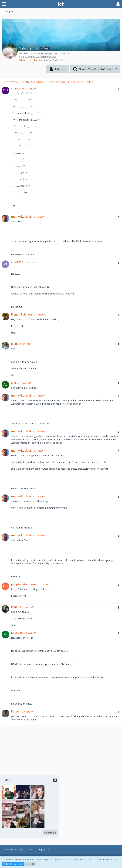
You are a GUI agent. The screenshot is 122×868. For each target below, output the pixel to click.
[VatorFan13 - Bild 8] (23, 807)
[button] (4, 4)
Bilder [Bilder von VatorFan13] (22, 60)
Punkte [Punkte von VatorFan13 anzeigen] (34, 60)
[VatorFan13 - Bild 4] (37, 821)
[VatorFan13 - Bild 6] (9, 821)
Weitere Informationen (13, 864)
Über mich (76, 82)
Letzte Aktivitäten (34, 82)
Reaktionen (57, 82)
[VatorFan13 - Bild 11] (9, 792)
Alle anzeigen (50, 833)
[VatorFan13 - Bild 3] (37, 792)
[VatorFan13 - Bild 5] (23, 821)
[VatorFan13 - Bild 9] (9, 807)
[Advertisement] (61, 748)
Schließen (31, 864)
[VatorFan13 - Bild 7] (37, 807)
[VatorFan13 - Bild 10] (23, 792)
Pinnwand (11, 82)
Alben (91, 82)
